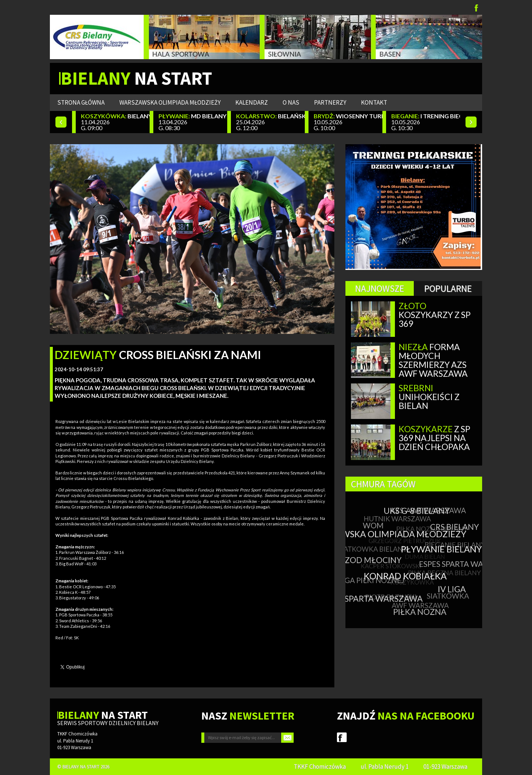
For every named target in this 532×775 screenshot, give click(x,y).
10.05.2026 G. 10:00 (348, 122)
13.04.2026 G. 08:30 (193, 122)
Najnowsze (380, 288)
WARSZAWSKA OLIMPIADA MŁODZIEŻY (170, 102)
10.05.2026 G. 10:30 (426, 122)
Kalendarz (252, 102)
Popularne (448, 288)
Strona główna (81, 102)
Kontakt (374, 102)
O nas (291, 102)
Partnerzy (330, 102)
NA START (136, 78)
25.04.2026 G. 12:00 (270, 122)
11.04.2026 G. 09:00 (115, 122)
